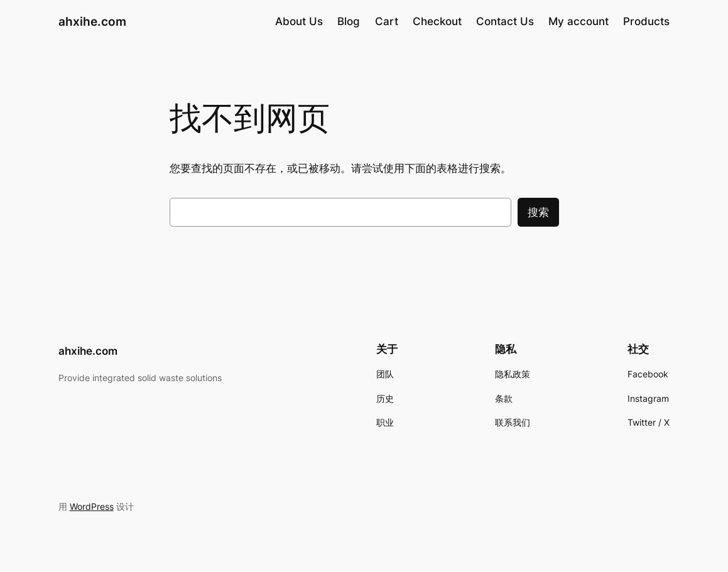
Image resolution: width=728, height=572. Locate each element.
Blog (349, 21)
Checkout (437, 21)
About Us (299, 21)
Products (646, 21)
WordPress (92, 506)
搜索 (538, 212)
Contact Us (505, 21)
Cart (387, 21)
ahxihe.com (92, 21)
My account (579, 21)
